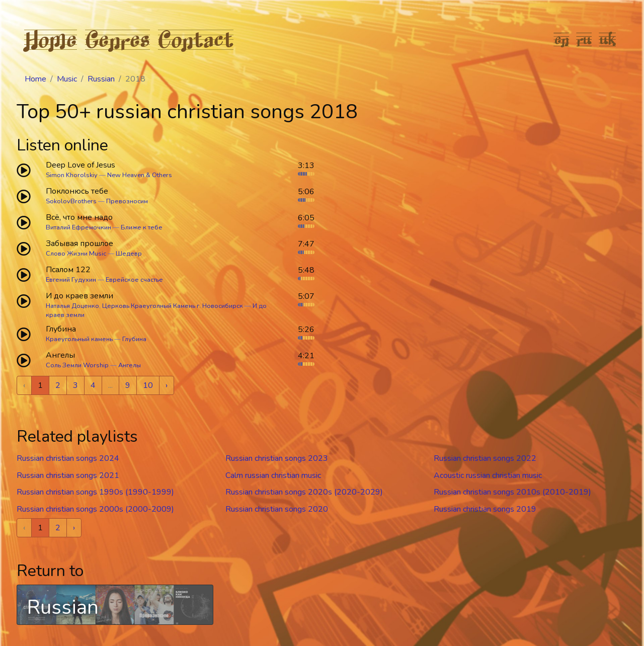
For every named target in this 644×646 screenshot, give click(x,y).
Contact (196, 39)
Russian (101, 79)
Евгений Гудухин (71, 280)
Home (51, 39)
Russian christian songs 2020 (277, 509)
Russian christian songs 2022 (485, 458)
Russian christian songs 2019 (485, 509)
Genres (117, 39)
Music (67, 79)
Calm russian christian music (273, 475)
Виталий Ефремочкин (78, 227)
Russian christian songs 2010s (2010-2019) (512, 492)
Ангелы (130, 365)
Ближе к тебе (142, 227)
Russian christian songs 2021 (68, 475)
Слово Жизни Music (76, 254)
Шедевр (129, 254)
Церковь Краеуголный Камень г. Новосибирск (173, 306)
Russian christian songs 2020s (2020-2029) (304, 492)
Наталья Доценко (72, 306)
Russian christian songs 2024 (68, 458)
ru (584, 39)
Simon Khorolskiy (72, 175)
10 (148, 385)
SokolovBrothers (71, 201)
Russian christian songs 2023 (277, 458)
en (562, 39)
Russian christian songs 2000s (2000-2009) (95, 509)
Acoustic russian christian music (488, 475)
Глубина (134, 339)
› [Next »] (167, 385)
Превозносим (127, 201)
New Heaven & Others (140, 175)
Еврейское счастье (134, 280)
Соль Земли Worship (77, 365)
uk (608, 39)
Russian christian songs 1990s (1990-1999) (95, 492)
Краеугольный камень (79, 339)
